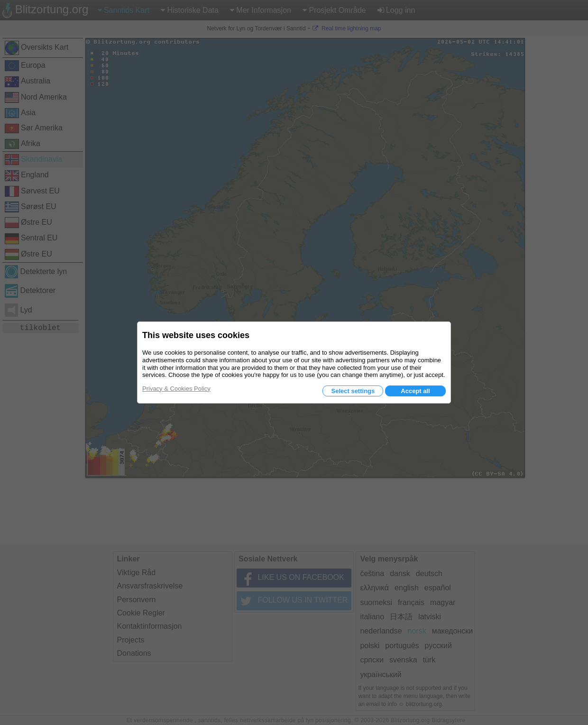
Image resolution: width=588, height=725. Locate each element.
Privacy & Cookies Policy (176, 389)
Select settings (353, 391)
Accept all (415, 391)
